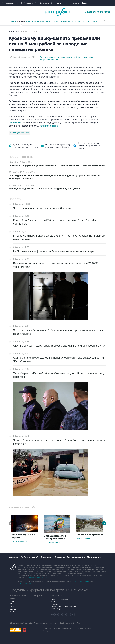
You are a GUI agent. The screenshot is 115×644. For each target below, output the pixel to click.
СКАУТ (12, 606)
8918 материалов (19, 542)
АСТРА (12, 612)
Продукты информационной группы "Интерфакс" (49, 590)
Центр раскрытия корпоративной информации (64, 608)
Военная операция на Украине (23, 536)
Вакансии (60, 557)
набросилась (15, 123)
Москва (64, 21)
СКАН (54, 602)
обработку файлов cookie (38, 577)
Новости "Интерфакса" (60, 599)
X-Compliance (15, 604)
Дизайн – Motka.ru (84, 629)
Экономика (39, 21)
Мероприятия (94, 557)
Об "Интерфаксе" (29, 3)
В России (21, 21)
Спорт (48, 21)
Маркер (13, 609)
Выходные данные (50, 631)
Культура (55, 21)
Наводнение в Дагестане (90, 535)
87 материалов (83, 539)
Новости (79, 21)
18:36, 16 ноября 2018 (29, 32)
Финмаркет (75, 3)
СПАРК (13, 601)
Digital (71, 21)
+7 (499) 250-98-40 (82, 581)
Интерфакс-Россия (59, 3)
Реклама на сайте (76, 557)
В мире (29, 21)
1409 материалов (52, 543)
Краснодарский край (19, 133)
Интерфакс (57, 12)
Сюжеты (87, 21)
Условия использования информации (57, 629)
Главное (13, 21)
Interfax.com (44, 3)
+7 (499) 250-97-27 (24, 583)
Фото (94, 21)
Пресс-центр (47, 557)
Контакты (14, 557)
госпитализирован (49, 126)
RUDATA (55, 604)
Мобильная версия (10, 3)
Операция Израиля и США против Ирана (55, 537)
